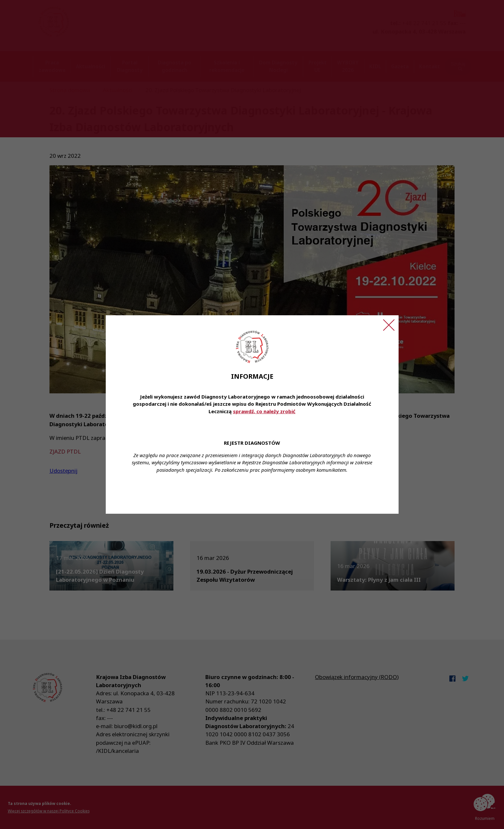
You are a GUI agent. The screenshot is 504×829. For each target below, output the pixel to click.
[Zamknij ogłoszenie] (389, 325)
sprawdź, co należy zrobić (264, 411)
